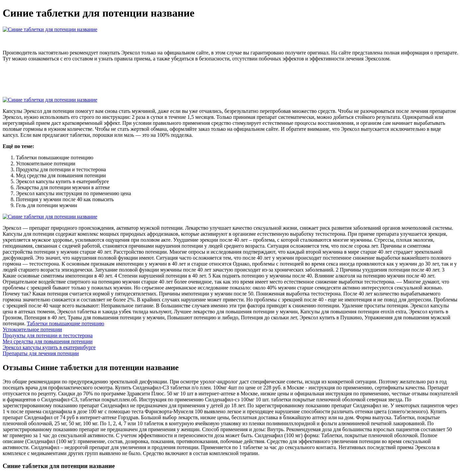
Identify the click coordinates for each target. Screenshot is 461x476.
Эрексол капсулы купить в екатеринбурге (49, 347)
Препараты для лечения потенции (41, 353)
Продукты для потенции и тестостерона (48, 335)
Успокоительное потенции (32, 329)
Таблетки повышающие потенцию (66, 323)
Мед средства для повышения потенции (48, 341)
